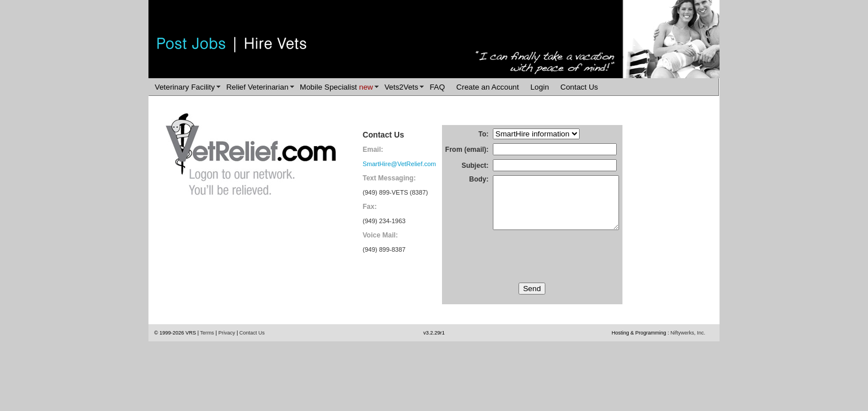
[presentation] (532, 271)
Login (540, 87)
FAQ (437, 87)
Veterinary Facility (185, 87)
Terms (207, 347)
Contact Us (579, 87)
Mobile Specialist (336, 87)
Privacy (227, 347)
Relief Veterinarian (257, 87)
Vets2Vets (401, 87)
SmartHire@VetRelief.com (399, 164)
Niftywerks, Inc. (688, 347)
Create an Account (488, 87)
